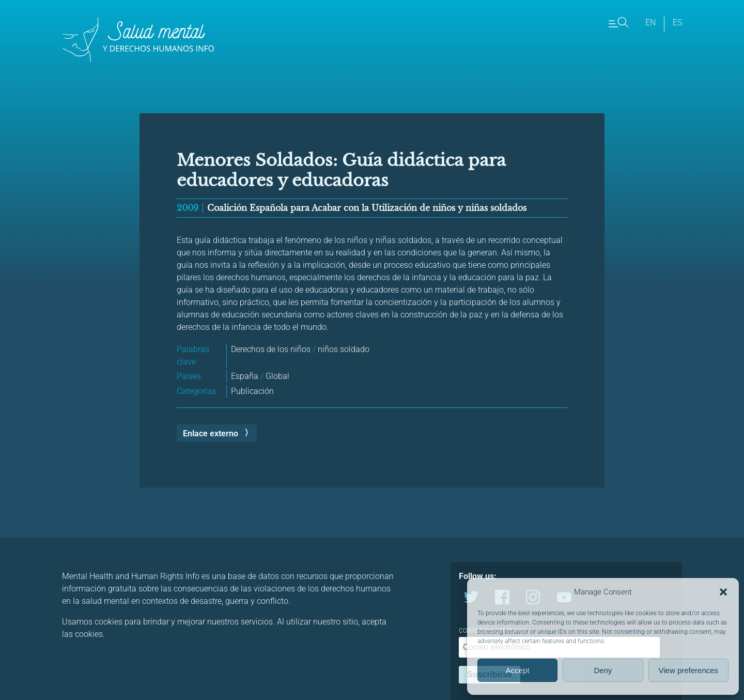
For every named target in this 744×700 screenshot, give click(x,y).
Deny (603, 670)
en (650, 22)
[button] (723, 592)
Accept (518, 670)
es (677, 22)
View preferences (689, 670)
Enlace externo (211, 433)
